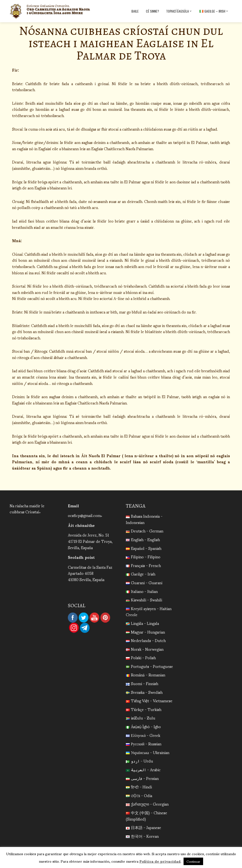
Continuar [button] (193, 861)
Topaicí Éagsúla (179, 11)
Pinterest (105, 618)
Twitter (84, 618)
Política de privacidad (160, 861)
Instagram (74, 628)
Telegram (85, 628)
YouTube (94, 618)
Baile (135, 11)
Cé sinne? (152, 11)
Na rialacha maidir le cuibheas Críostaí (27, 509)
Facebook (73, 618)
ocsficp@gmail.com (84, 515)
